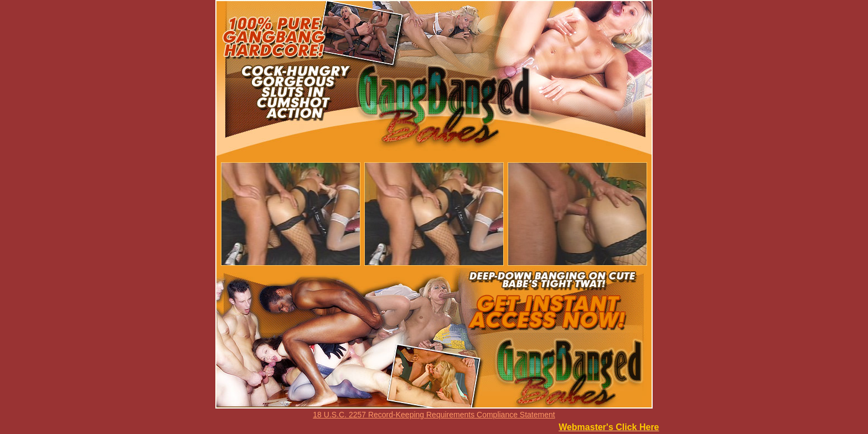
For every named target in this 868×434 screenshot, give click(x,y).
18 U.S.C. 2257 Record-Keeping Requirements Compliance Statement (434, 415)
